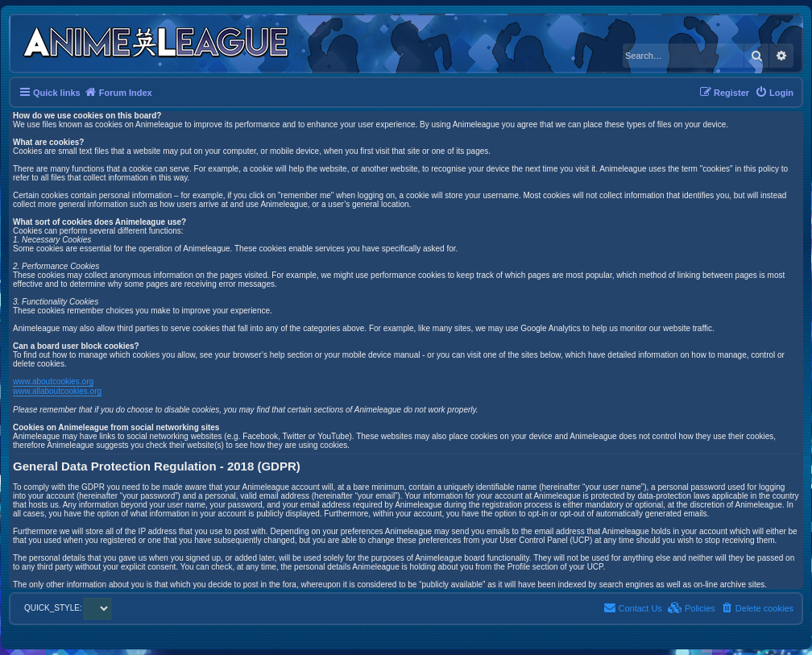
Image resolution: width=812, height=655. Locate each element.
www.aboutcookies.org (53, 381)
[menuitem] (774, 93)
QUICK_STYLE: (68, 608)
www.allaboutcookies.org (57, 391)
